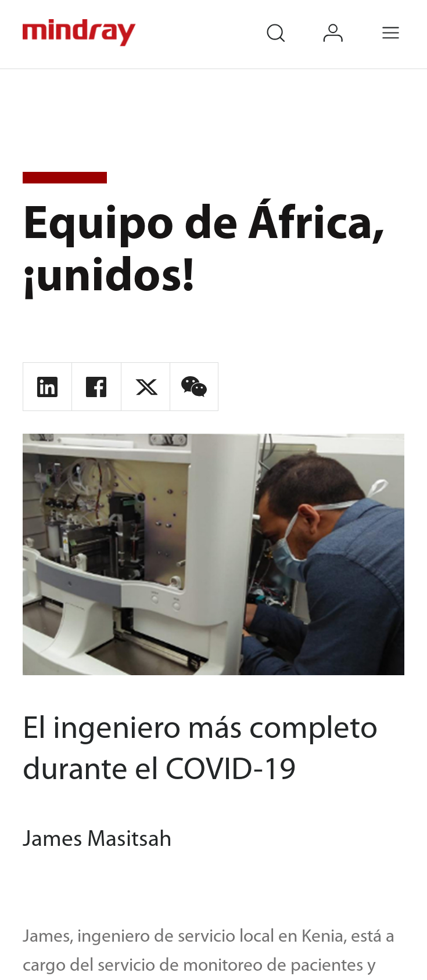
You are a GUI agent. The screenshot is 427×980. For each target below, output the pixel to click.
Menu (403, 22)
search (288, 22)
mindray (80, 33)
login (345, 22)
